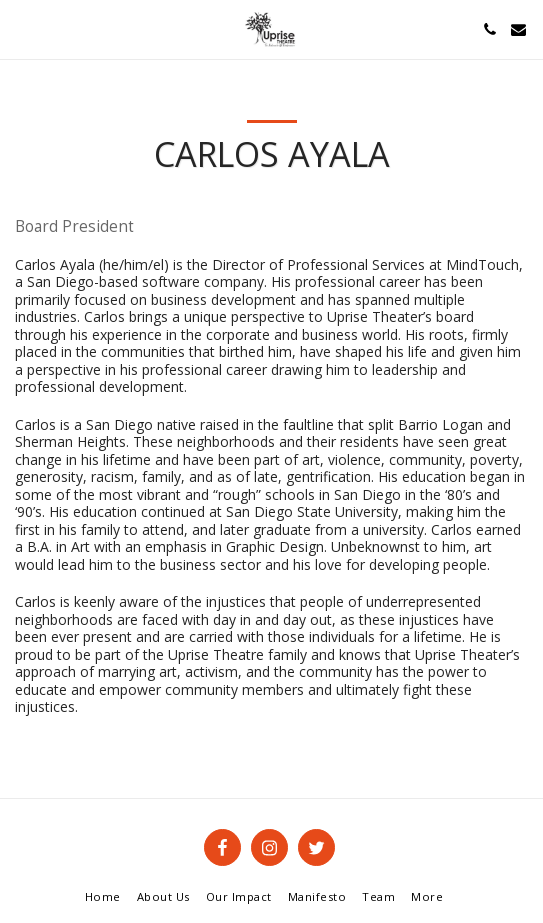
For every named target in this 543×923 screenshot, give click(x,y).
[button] (22, 28)
